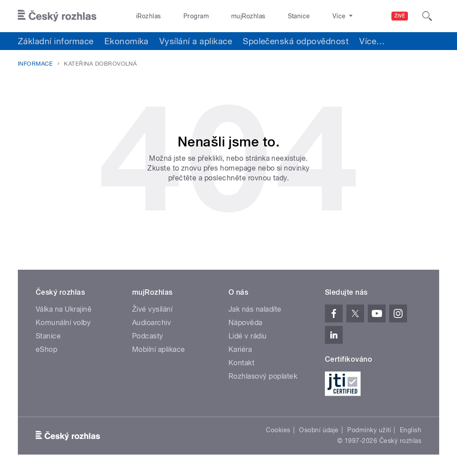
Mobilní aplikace (159, 349)
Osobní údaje (319, 430)
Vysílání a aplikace (196, 41)
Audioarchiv (152, 323)
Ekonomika (127, 41)
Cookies (278, 430)
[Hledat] (427, 16)
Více (372, 41)
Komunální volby (63, 323)
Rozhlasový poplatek (263, 376)
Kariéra (240, 349)
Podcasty (148, 336)
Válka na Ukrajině (64, 309)
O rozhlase (308, 16)
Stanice (267, 16)
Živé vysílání (152, 309)
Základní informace (56, 41)
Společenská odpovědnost (296, 41)
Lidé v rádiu (248, 336)
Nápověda (245, 323)
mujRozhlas (226, 16)
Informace (35, 64)
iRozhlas (144, 16)
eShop (46, 349)
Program (182, 16)
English (411, 430)
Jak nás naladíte (255, 309)
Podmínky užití (369, 430)
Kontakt (241, 363)
